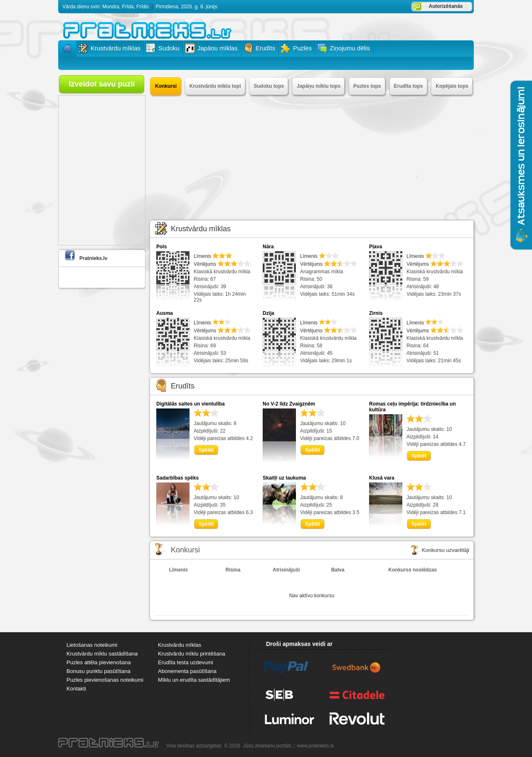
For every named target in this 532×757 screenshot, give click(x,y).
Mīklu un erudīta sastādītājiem (194, 680)
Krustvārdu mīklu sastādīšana (102, 654)
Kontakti (76, 689)
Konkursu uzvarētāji (446, 550)
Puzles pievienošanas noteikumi (105, 680)
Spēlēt (206, 450)
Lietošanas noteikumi (92, 645)
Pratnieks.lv (93, 258)
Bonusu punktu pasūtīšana (99, 671)
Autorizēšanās (446, 6)
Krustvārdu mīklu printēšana (192, 654)
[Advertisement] (312, 158)
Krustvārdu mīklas (201, 229)
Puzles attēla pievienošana (99, 662)
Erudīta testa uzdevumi (186, 662)
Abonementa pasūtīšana (187, 671)
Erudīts (183, 386)
